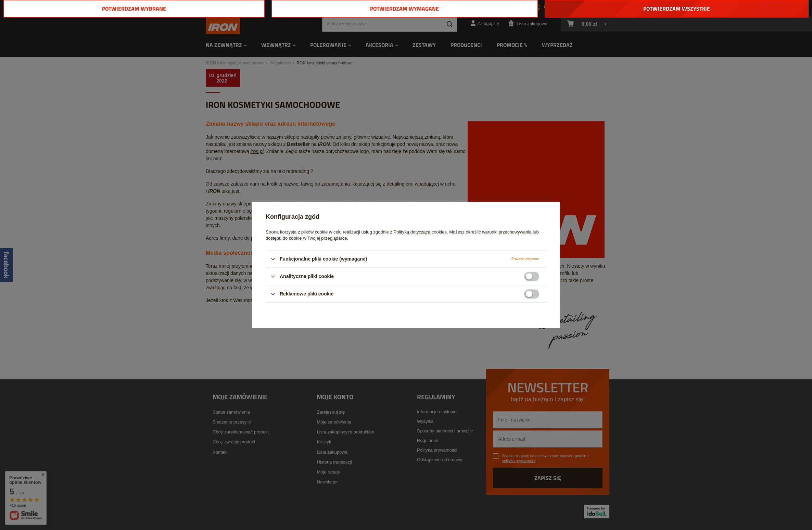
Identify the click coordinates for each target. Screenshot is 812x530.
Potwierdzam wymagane (404, 9)
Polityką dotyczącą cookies (420, 232)
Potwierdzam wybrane (134, 9)
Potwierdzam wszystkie (677, 9)
